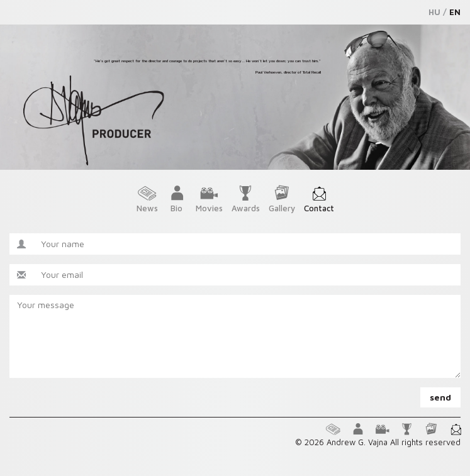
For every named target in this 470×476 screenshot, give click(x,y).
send (440, 397)
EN (455, 12)
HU (434, 12)
